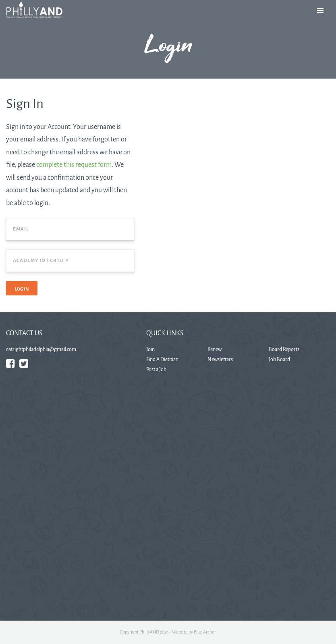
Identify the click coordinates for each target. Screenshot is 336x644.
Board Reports (284, 349)
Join (150, 349)
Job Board (279, 359)
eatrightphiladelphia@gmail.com (41, 349)
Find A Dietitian (162, 359)
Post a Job (156, 370)
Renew (215, 349)
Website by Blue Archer (194, 632)
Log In (22, 289)
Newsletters (220, 359)
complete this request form (74, 165)
